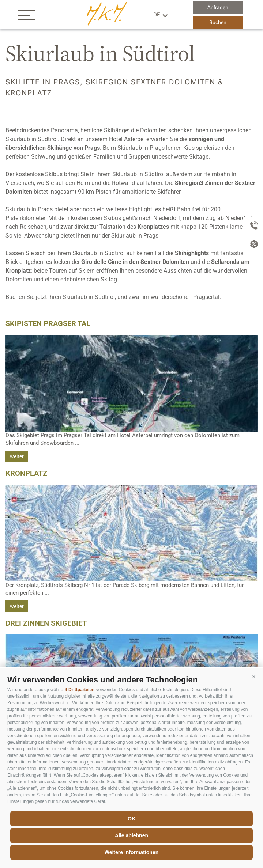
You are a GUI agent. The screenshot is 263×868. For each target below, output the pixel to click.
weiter (17, 456)
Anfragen (218, 7)
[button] (254, 677)
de (157, 15)
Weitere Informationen (132, 852)
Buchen (218, 22)
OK (131, 819)
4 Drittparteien (80, 690)
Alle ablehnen (131, 835)
